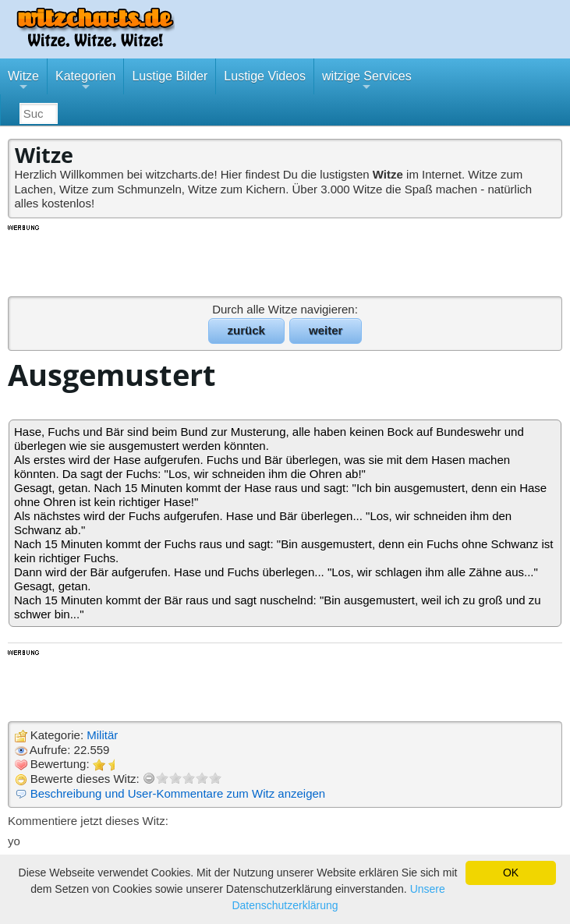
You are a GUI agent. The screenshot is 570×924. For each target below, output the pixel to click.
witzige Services (367, 82)
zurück (246, 330)
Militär (102, 735)
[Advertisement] (285, 260)
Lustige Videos (265, 76)
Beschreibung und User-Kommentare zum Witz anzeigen (178, 793)
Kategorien (85, 82)
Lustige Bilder (170, 76)
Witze (23, 82)
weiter (326, 330)
